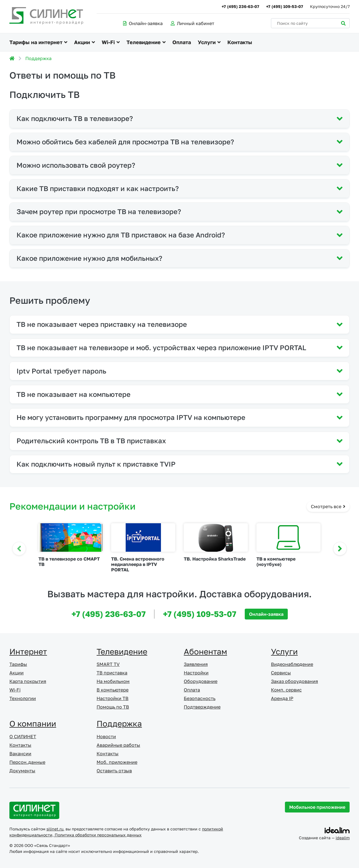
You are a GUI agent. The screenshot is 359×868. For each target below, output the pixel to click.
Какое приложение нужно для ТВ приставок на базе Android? (121, 235)
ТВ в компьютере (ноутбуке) (276, 562)
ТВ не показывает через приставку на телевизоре (102, 324)
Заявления (196, 664)
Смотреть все (328, 506)
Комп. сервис (286, 690)
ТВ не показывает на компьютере (74, 394)
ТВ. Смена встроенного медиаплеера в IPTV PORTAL (138, 564)
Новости (106, 736)
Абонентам (205, 651)
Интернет (28, 651)
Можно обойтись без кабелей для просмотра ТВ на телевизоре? (125, 142)
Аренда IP (282, 698)
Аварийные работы (118, 745)
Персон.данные (27, 762)
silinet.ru (55, 829)
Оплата (182, 42)
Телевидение (144, 42)
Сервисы (281, 673)
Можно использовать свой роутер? (76, 165)
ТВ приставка (112, 673)
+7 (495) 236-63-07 (240, 6)
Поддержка (38, 58)
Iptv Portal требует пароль (61, 371)
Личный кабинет (192, 23)
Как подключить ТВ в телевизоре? (75, 118)
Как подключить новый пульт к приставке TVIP (96, 464)
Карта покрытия (28, 681)
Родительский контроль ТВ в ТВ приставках (91, 441)
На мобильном (113, 681)
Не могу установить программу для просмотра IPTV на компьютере (131, 417)
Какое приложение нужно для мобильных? (89, 258)
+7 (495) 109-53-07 (285, 6)
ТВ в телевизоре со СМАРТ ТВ (69, 562)
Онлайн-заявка (143, 23)
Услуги (207, 42)
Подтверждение (202, 707)
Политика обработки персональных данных (98, 835)
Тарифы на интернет (36, 42)
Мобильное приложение (317, 807)
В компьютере (113, 690)
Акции (82, 42)
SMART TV (108, 664)
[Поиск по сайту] (310, 23)
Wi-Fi (108, 42)
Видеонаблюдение (292, 664)
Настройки (196, 673)
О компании (33, 724)
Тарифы (18, 664)
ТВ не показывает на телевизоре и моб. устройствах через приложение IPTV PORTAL (161, 347)
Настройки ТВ (113, 698)
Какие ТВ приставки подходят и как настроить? (98, 188)
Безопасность (200, 698)
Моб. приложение (117, 762)
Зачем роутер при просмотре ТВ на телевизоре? (99, 211)
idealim (343, 838)
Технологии (23, 698)
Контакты (240, 42)
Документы (22, 771)
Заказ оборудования (294, 681)
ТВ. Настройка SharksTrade (215, 559)
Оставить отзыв (114, 771)
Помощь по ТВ (113, 707)
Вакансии (20, 754)
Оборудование (201, 681)
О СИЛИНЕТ (23, 736)
